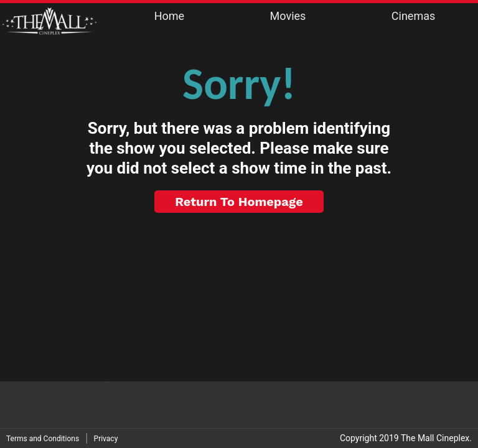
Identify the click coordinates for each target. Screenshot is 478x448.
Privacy (106, 439)
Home (169, 16)
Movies (288, 16)
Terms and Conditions (43, 439)
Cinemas (413, 16)
